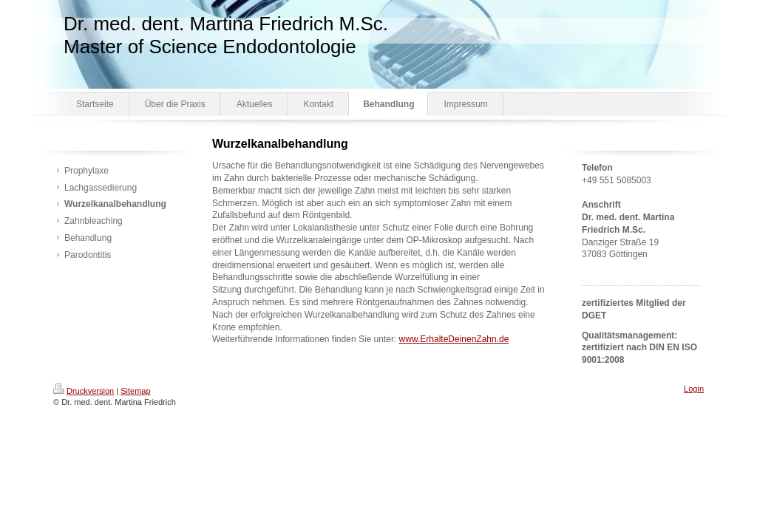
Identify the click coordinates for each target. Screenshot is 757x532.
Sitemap (135, 391)
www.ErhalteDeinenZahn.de (454, 339)
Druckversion (84, 391)
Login (694, 389)
